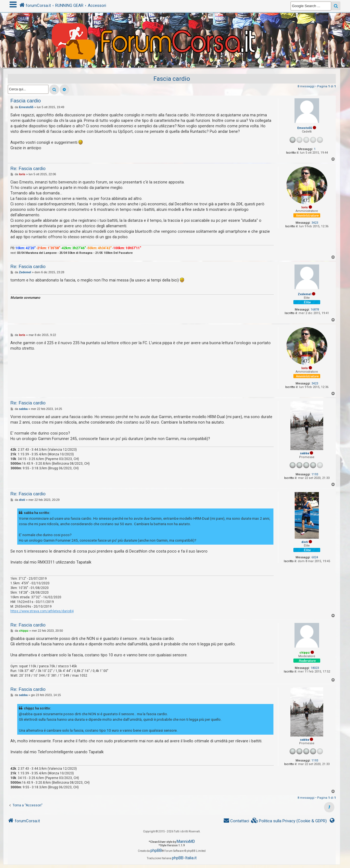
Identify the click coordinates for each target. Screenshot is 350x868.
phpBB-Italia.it (184, 858)
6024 (315, 557)
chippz (305, 653)
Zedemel (304, 294)
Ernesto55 (305, 128)
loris (305, 207)
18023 (315, 668)
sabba (304, 453)
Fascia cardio (172, 79)
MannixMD (186, 841)
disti (305, 542)
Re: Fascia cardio (28, 168)
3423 (315, 223)
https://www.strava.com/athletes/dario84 (42, 611)
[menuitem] (289, 821)
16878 (315, 310)
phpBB (156, 850)
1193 (315, 474)
